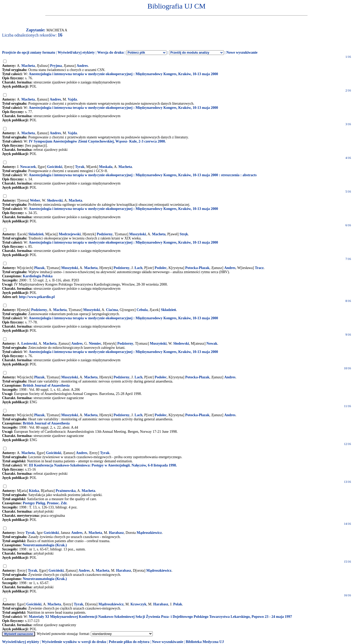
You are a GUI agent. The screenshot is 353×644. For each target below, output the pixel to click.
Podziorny (105, 234)
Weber (35, 200)
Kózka (34, 491)
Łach (139, 268)
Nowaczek (28, 167)
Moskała (106, 167)
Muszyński (138, 234)
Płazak (39, 268)
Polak (178, 604)
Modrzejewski (70, 234)
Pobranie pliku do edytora (129, 642)
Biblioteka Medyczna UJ (205, 642)
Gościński (54, 167)
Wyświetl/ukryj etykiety (76, 52)
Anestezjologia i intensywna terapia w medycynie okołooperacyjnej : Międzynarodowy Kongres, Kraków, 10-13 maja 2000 (123, 74)
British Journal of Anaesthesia (46, 385)
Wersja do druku (110, 52)
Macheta (28, 66)
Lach (139, 377)
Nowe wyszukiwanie (242, 52)
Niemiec (95, 344)
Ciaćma (112, 310)
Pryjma (56, 66)
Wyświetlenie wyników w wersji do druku (74, 642)
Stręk (184, 234)
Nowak (212, 344)
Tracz (259, 268)
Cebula (142, 310)
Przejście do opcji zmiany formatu (29, 52)
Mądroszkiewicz (149, 533)
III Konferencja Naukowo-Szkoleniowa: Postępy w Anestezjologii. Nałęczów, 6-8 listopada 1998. (103, 465)
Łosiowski (29, 344)
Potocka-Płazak (197, 268)
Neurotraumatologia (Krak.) (45, 545)
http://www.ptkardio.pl (37, 297)
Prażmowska (65, 491)
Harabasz (116, 533)
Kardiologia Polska (38, 276)
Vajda (72, 99)
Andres (82, 66)
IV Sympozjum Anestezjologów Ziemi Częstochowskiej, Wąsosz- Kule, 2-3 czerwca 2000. (97, 141)
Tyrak (80, 167)
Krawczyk (138, 604)
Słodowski (55, 200)
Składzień (36, 234)
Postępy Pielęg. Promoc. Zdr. (45, 503)
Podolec (161, 268)
